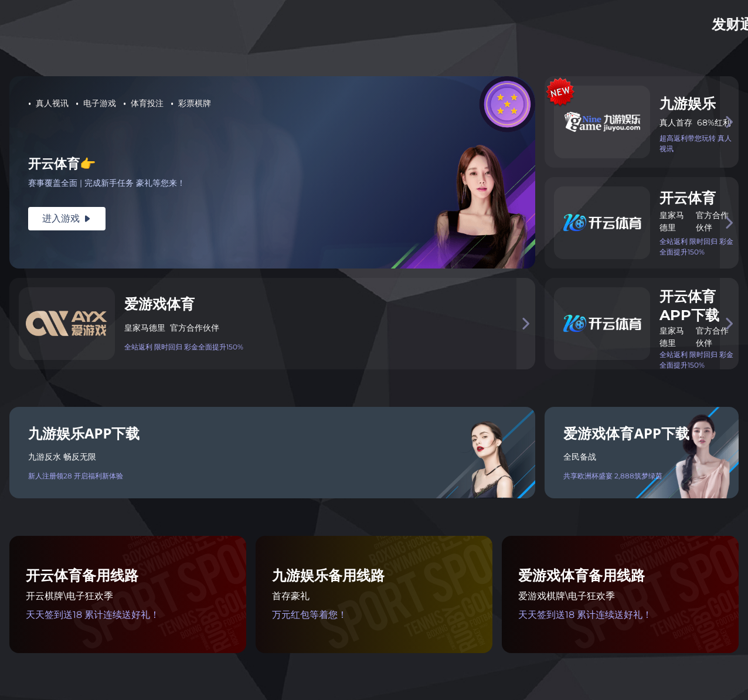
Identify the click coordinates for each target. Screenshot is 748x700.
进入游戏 (67, 218)
